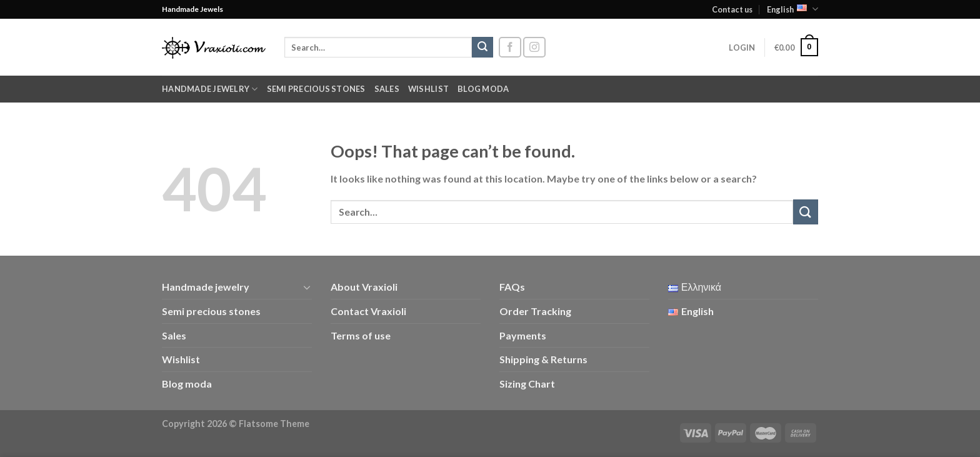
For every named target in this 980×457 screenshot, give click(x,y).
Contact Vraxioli (368, 311)
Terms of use (361, 335)
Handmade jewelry (210, 89)
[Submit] (482, 48)
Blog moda (483, 89)
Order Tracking (535, 311)
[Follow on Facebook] (510, 47)
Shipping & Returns (543, 359)
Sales (387, 89)
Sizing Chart (527, 384)
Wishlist (428, 89)
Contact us (732, 9)
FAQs (512, 287)
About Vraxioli (364, 287)
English (792, 9)
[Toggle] (307, 287)
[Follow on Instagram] (534, 47)
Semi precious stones (316, 89)
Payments (523, 335)
